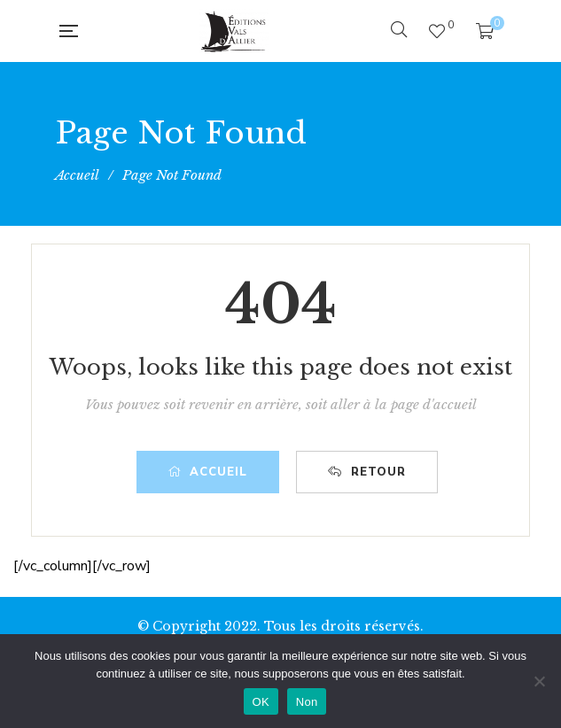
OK (261, 702)
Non (307, 702)
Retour (367, 472)
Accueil (208, 472)
